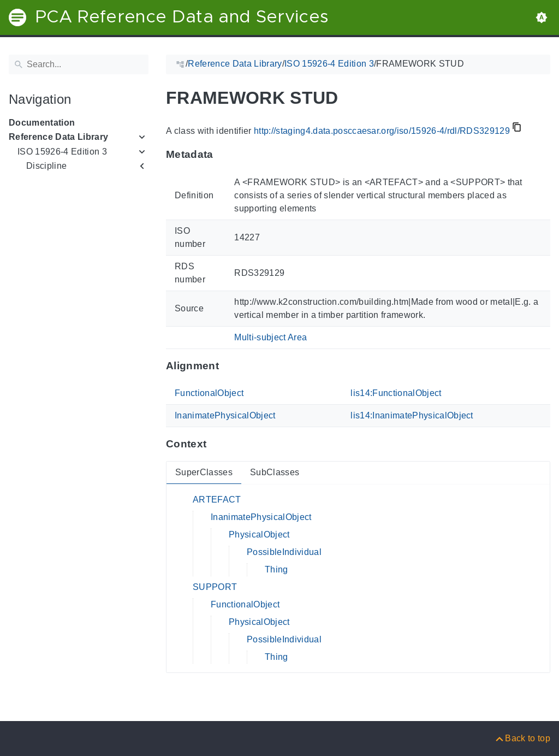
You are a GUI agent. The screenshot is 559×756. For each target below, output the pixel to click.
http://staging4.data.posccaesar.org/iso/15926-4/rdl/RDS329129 (382, 131)
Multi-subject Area (270, 337)
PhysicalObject (259, 534)
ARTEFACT (217, 500)
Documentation (42, 123)
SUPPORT (215, 587)
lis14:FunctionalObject (396, 393)
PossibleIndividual (284, 552)
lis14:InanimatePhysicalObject (412, 415)
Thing (276, 569)
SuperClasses (204, 472)
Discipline (46, 166)
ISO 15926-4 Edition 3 (62, 152)
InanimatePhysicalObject (225, 415)
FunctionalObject (209, 393)
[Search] (79, 64)
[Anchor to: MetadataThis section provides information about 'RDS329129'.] (224, 155)
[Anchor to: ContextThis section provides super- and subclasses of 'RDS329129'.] (217, 444)
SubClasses (275, 472)
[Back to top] (522, 738)
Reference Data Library (58, 137)
